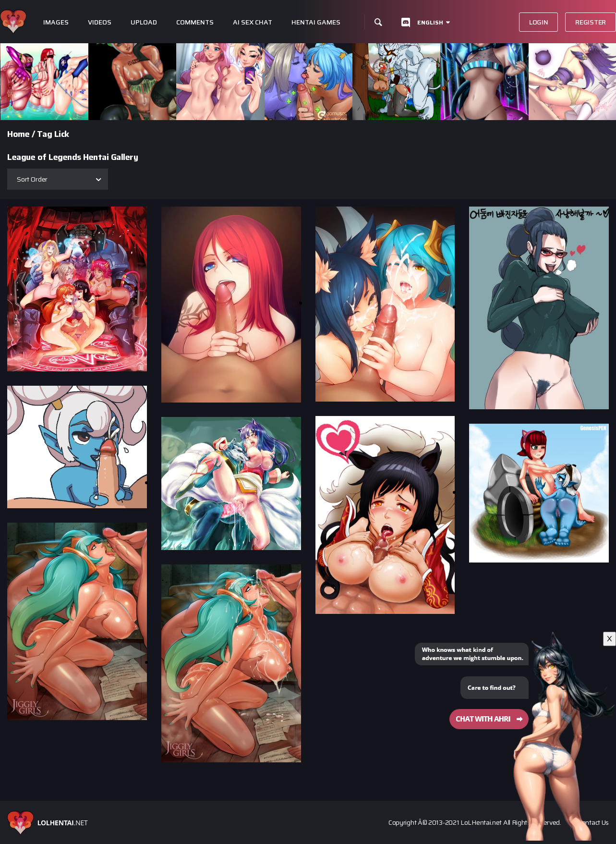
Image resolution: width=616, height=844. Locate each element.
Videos (100, 22)
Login (539, 22)
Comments (195, 22)
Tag (45, 134)
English (430, 22)
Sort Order (32, 179)
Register (591, 22)
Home (18, 134)
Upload (144, 22)
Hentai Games (316, 22)
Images (56, 22)
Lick (62, 134)
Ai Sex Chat (253, 22)
